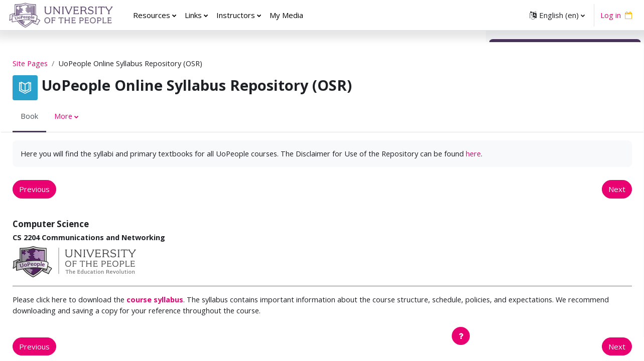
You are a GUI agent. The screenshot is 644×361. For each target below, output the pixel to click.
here (98, 165)
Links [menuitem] (193, 15)
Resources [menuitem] (152, 15)
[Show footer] (461, 336)
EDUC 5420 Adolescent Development (562, 223)
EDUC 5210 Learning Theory (547, 167)
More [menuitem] (87, 117)
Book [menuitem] (52, 117)
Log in (611, 15)
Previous (57, 202)
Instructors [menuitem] (236, 15)
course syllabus (183, 313)
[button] (557, 15)
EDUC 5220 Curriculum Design (549, 178)
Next (451, 202)
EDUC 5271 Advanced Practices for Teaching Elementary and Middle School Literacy (558, 314)
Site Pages (54, 64)
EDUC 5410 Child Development (551, 212)
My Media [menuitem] (286, 15)
